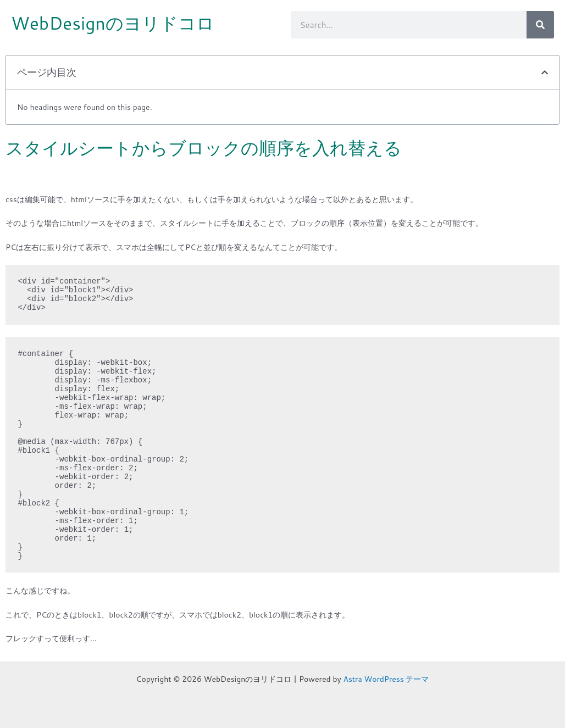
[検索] (540, 25)
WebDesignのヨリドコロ (113, 23)
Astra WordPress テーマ (386, 679)
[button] (545, 73)
